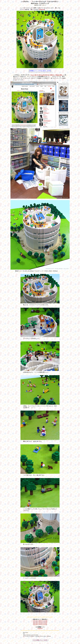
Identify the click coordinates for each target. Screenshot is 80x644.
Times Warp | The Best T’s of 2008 (40, 622)
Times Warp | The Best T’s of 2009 (40, 621)
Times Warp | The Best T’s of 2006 (40, 624)
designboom (40, 628)
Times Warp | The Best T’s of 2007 (40, 623)
